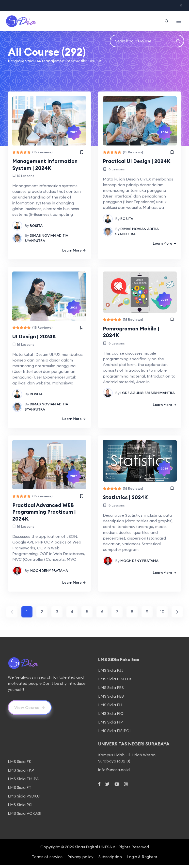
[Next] (177, 615)
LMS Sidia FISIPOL (115, 734)
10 (162, 615)
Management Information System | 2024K (47, 165)
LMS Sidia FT (20, 791)
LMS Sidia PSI (20, 808)
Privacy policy (80, 860)
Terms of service (47, 860)
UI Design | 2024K (36, 338)
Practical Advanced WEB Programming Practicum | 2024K (47, 515)
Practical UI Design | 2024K (139, 162)
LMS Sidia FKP (21, 773)
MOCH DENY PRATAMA (49, 573)
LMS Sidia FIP (110, 725)
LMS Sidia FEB (111, 699)
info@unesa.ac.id (114, 773)
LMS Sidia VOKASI (25, 816)
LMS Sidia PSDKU (24, 799)
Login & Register (142, 860)
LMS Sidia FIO (111, 717)
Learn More (74, 251)
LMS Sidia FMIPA (23, 782)
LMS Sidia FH (110, 708)
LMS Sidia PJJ (111, 673)
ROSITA (37, 226)
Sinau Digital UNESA (94, 850)
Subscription (110, 860)
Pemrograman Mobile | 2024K (133, 334)
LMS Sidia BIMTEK (115, 682)
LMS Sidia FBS (111, 691)
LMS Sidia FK (20, 765)
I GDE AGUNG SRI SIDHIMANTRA (148, 395)
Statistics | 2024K (127, 500)
